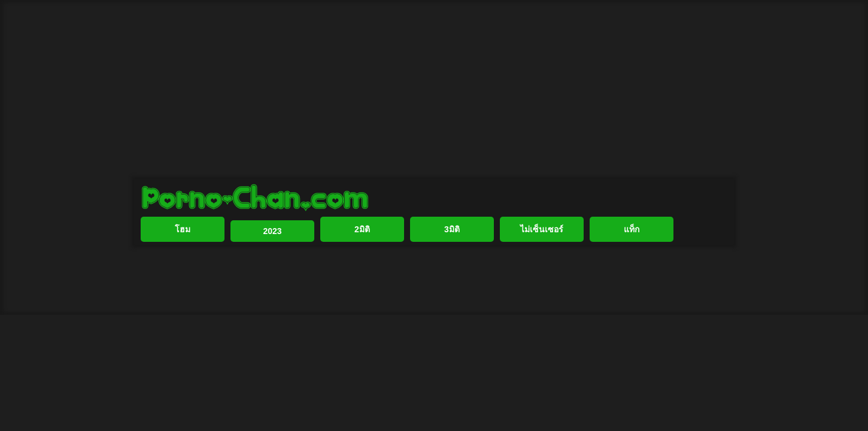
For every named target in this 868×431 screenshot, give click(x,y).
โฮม (183, 268)
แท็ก (632, 268)
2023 (272, 270)
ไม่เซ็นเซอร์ (542, 268)
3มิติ (452, 268)
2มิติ (362, 268)
